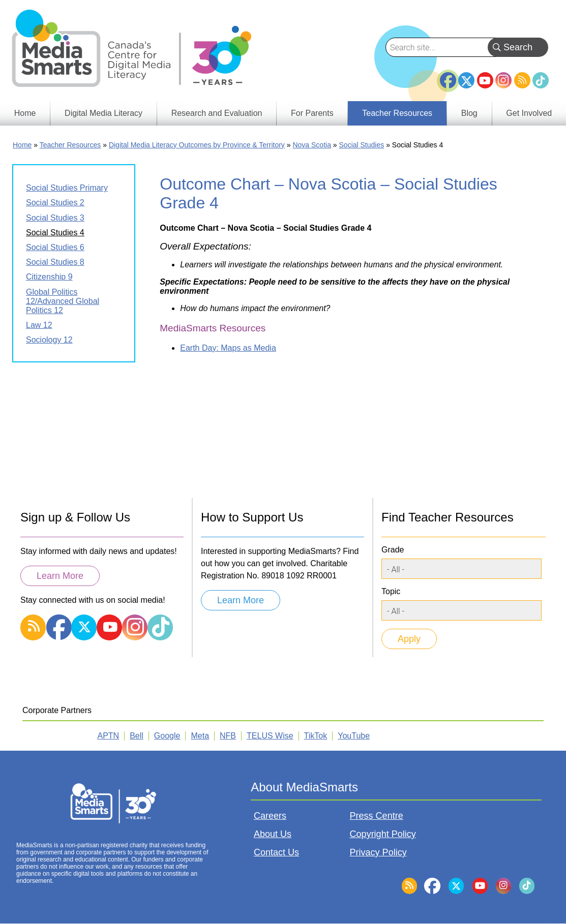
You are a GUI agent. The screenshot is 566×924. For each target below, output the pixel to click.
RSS (522, 80)
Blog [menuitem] (469, 113)
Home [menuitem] (25, 113)
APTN (109, 736)
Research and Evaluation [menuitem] (217, 113)
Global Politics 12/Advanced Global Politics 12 (63, 301)
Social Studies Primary (67, 188)
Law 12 (39, 325)
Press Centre (377, 816)
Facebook (448, 76)
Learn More (60, 576)
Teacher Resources (70, 145)
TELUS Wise (270, 736)
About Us (273, 834)
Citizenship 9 (49, 277)
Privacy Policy (378, 852)
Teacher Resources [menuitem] (397, 113)
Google (167, 736)
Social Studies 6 (55, 247)
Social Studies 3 (55, 218)
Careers (270, 816)
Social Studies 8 (55, 262)
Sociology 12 (49, 340)
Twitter (466, 80)
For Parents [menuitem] (312, 113)
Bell (137, 736)
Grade (393, 550)
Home (22, 145)
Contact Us (276, 852)
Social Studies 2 (55, 203)
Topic (391, 591)
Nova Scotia (311, 145)
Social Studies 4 (55, 233)
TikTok (541, 80)
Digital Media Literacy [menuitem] (103, 113)
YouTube (485, 80)
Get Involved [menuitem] (529, 113)
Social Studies (362, 145)
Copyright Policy (383, 834)
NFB (228, 736)
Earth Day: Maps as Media (228, 348)
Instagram (503, 80)
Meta (200, 736)
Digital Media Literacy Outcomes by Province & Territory (197, 145)
